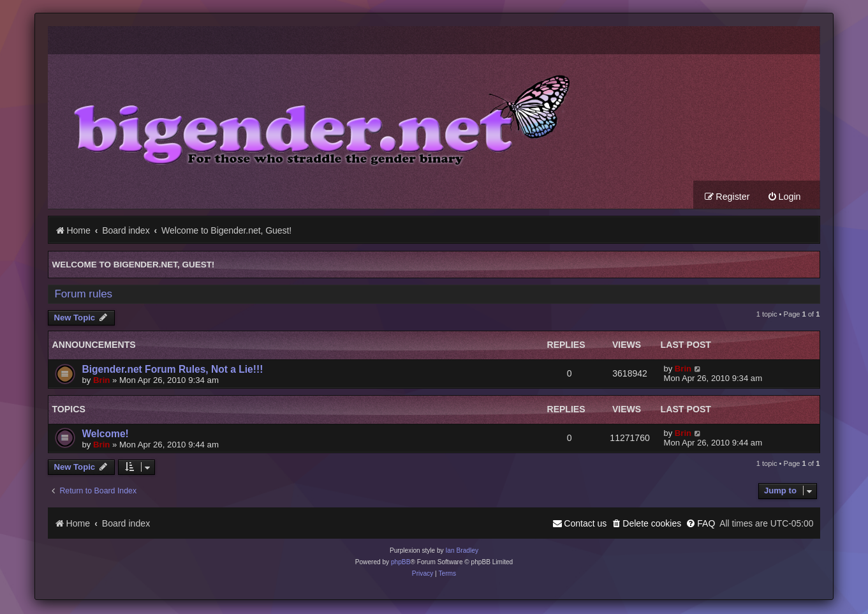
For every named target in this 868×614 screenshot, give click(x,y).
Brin (101, 381)
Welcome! (105, 435)
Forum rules (83, 295)
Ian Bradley (462, 552)
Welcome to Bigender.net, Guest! (133, 266)
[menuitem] (784, 198)
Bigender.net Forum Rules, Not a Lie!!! (172, 371)
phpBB (401, 563)
